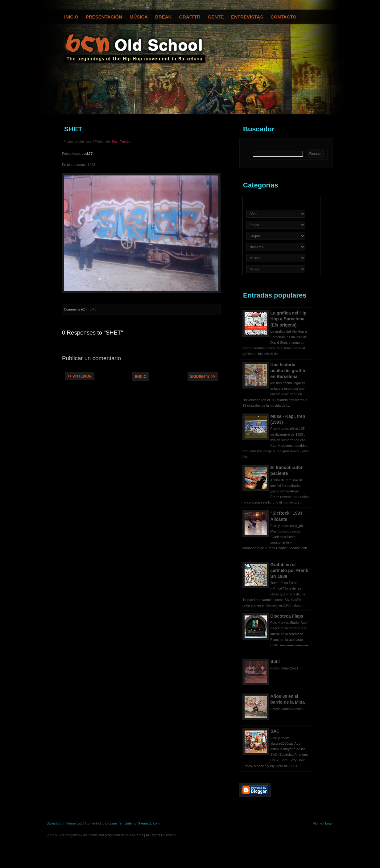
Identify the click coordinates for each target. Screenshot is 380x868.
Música (139, 17)
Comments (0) (75, 309)
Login (329, 823)
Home (318, 823)
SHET (73, 129)
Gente (216, 17)
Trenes (125, 142)
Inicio (71, 17)
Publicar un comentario (91, 358)
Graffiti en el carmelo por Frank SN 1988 (289, 570)
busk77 (87, 154)
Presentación (104, 17)
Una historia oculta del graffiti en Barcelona (288, 371)
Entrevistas (247, 17)
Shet (115, 142)
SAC (275, 731)
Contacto (283, 17)
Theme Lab (74, 823)
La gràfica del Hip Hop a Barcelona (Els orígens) (289, 319)
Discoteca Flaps (287, 616)
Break (163, 17)
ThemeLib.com (149, 823)
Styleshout (54, 823)
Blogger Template (119, 823)
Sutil (275, 661)
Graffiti (190, 17)
